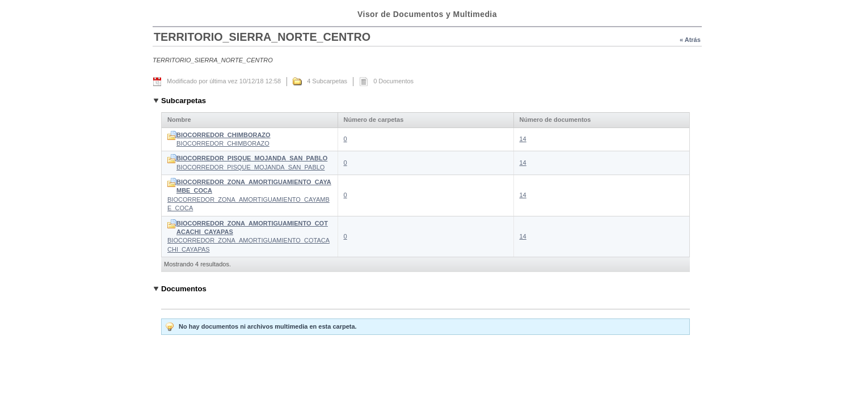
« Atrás (690, 40)
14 (523, 139)
